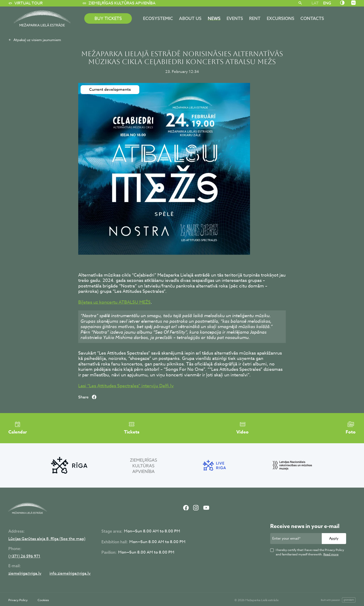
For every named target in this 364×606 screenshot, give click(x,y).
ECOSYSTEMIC (158, 18)
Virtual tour (26, 3)
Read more (331, 554)
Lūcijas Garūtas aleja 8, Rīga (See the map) (47, 539)
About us (190, 18)
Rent (255, 18)
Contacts (312, 18)
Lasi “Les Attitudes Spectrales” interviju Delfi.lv (126, 386)
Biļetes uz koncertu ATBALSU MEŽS (114, 302)
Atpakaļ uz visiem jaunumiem (35, 40)
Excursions (281, 18)
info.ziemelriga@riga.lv (70, 574)
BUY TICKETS (108, 18)
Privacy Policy (18, 600)
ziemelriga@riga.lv (25, 574)
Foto (351, 428)
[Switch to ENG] (327, 3)
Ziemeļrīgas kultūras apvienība (119, 3)
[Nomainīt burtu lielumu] (353, 3)
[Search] (300, 3)
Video (242, 428)
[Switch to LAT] (315, 3)
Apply (334, 538)
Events (235, 18)
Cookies (43, 600)
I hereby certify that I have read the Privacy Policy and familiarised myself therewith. (310, 552)
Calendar (18, 428)
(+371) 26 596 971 (24, 556)
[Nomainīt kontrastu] (342, 3)
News (214, 18)
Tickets (132, 428)
